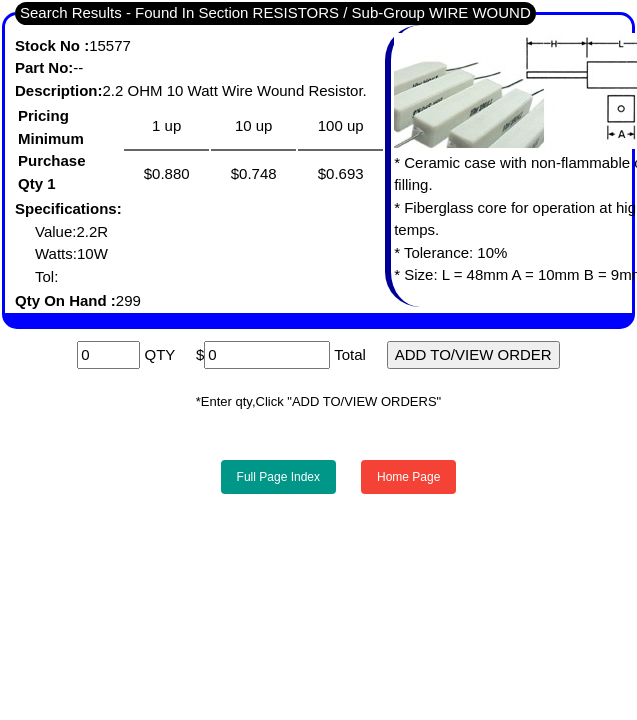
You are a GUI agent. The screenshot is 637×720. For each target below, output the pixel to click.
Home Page (408, 477)
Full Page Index (278, 477)
